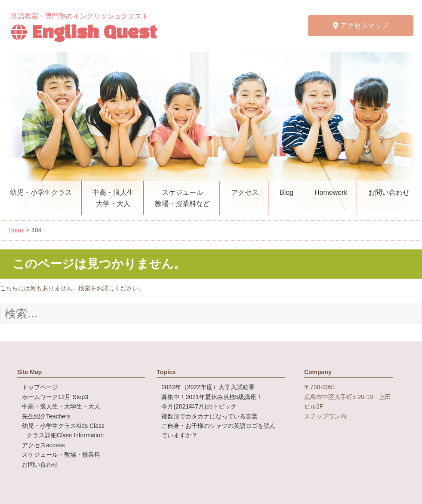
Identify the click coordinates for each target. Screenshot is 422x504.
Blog (286, 192)
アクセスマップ (360, 26)
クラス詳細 (65, 435)
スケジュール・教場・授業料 (61, 455)
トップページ (40, 387)
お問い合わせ (389, 192)
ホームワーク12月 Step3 (55, 397)
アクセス (245, 192)
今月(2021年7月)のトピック (199, 406)
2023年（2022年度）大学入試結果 (208, 387)
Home (17, 230)
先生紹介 (46, 416)
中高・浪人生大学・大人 (113, 198)
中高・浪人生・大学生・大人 (61, 406)
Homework (331, 192)
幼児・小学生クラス (41, 192)
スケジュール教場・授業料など (182, 198)
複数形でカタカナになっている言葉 (209, 416)
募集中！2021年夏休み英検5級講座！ (212, 397)
